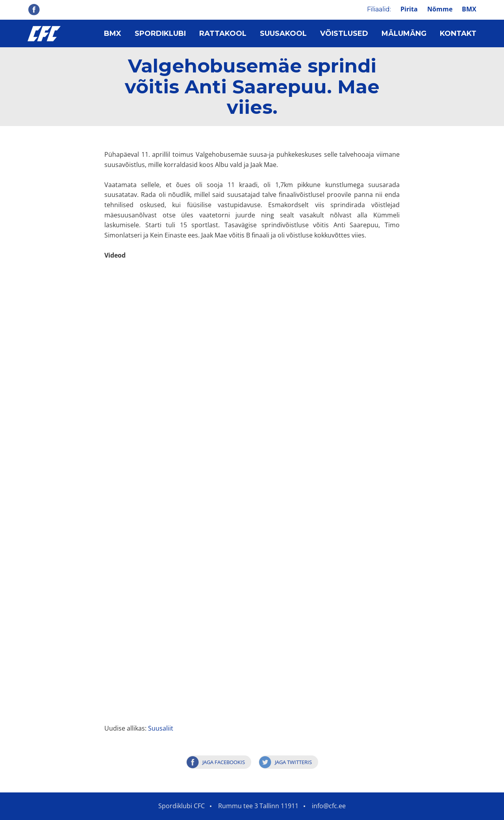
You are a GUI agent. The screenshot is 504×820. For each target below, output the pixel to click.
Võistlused (344, 33)
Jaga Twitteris (293, 762)
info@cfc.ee (329, 806)
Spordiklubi (160, 33)
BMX (469, 9)
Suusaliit (161, 728)
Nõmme (440, 9)
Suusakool (283, 33)
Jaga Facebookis (224, 762)
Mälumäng (404, 33)
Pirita (409, 9)
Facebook (34, 9)
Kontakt (458, 33)
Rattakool (223, 33)
